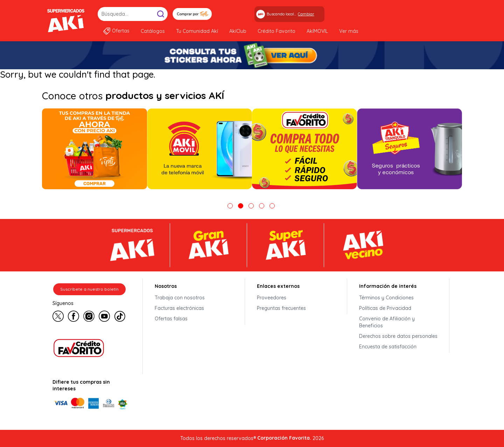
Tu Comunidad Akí (197, 31)
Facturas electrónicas (179, 308)
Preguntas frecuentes (281, 308)
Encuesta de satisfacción (388, 347)
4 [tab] (262, 206)
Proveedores (272, 298)
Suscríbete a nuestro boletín (89, 289)
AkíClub (238, 31)
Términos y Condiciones (386, 298)
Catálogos (153, 31)
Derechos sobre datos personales (398, 336)
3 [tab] (251, 206)
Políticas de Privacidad (385, 308)
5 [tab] (272, 206)
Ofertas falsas (171, 319)
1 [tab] (230, 206)
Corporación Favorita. (284, 438)
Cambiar (306, 14)
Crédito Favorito (276, 31)
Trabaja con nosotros (180, 298)
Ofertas (121, 31)
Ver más (349, 31)
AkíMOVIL (317, 31)
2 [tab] (241, 206)
